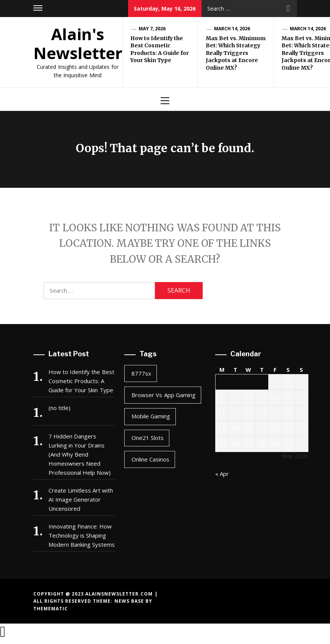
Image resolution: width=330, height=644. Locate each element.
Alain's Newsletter (78, 43)
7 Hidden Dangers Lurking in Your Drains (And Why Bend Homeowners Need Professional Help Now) (80, 454)
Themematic (51, 609)
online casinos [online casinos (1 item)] (150, 459)
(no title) (59, 408)
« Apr (222, 474)
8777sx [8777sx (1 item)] (141, 373)
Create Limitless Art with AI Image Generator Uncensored (81, 499)
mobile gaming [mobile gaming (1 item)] (151, 416)
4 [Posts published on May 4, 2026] (222, 398)
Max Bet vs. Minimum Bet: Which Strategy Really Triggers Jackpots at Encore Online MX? (236, 53)
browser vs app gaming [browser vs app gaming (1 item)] (163, 395)
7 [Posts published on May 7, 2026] (262, 398)
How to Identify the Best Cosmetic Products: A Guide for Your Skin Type (160, 49)
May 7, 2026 (152, 29)
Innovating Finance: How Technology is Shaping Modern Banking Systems (82, 535)
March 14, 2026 (232, 29)
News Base (130, 601)
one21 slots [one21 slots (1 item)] (148, 438)
